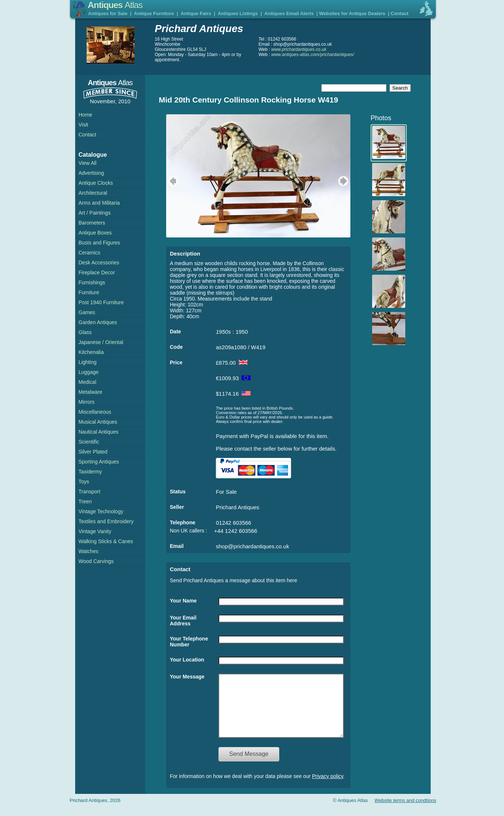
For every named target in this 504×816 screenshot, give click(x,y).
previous (172, 181)
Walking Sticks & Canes (106, 541)
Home (85, 115)
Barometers (92, 223)
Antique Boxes (95, 233)
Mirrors (87, 402)
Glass (85, 332)
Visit (83, 125)
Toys (84, 482)
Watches (88, 551)
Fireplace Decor (97, 272)
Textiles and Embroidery (106, 521)
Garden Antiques (98, 322)
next (344, 181)
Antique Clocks (96, 183)
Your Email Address (183, 621)
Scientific (89, 442)
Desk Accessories (99, 263)
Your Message (187, 677)
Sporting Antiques (99, 462)
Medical (87, 382)
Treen (85, 501)
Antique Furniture (154, 13)
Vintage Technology (101, 511)
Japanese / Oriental (101, 342)
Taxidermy (90, 472)
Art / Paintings (94, 213)
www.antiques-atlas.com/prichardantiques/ (313, 55)
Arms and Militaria (99, 203)
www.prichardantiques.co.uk (299, 49)
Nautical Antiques (98, 432)
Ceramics (89, 253)
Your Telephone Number (189, 642)
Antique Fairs (196, 13)
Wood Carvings (96, 561)
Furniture (89, 292)
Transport (89, 492)
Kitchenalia (91, 352)
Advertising (91, 173)
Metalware (90, 392)
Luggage (89, 372)
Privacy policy (328, 787)
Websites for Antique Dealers (352, 13)
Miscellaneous (95, 412)
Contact (399, 13)
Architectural (93, 193)
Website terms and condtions (405, 811)
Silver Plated (93, 452)
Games (87, 312)
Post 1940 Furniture (101, 302)
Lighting (87, 362)
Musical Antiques (98, 422)
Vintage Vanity (95, 531)
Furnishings (92, 282)
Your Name (183, 601)
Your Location (187, 660)
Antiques (115, 5)
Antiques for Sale (108, 13)
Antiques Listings (238, 13)
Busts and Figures (99, 243)
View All (87, 163)
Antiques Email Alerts (289, 13)
